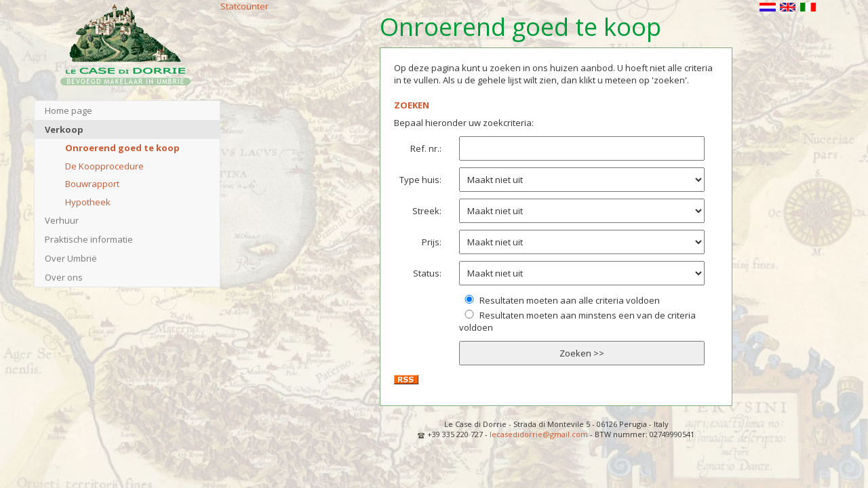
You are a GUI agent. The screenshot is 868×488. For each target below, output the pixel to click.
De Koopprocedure (104, 166)
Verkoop (64, 129)
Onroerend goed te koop (122, 148)
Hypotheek (88, 202)
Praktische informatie (89, 239)
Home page (68, 110)
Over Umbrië (71, 258)
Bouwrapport (92, 184)
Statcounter (244, 6)
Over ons (64, 277)
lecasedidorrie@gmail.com (539, 434)
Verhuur (62, 220)
